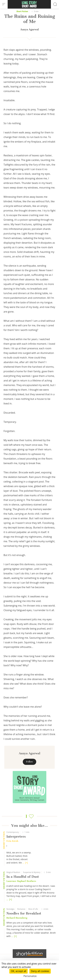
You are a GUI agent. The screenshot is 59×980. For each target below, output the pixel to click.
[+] (27, 863)
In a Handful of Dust (23, 877)
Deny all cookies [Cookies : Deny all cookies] (40, 971)
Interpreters (16, 836)
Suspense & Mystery (32, 872)
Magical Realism (13, 872)
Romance (21, 909)
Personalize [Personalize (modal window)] (30, 976)
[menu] (4, 4)
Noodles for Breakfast (24, 913)
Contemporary (13, 832)
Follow (29, 762)
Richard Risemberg (17, 918)
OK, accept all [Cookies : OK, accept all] (18, 971)
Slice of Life (33, 909)
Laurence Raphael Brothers (21, 881)
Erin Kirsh (12, 841)
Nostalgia (10, 909)
